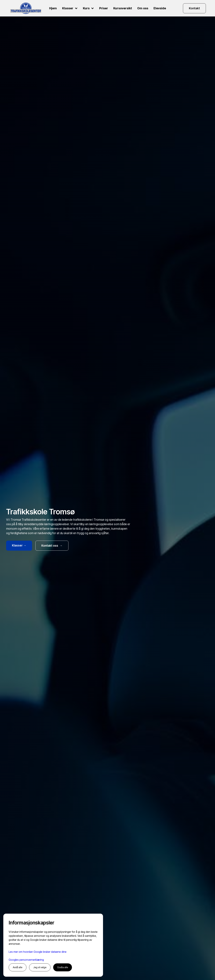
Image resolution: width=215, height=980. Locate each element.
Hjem (53, 8)
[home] (26, 8)
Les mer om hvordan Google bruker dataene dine (38, 952)
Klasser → (19, 545)
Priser (104, 8)
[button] (70, 8)
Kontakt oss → (52, 546)
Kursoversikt (123, 8)
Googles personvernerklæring (26, 960)
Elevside (160, 8)
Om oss (143, 8)
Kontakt (194, 8)
